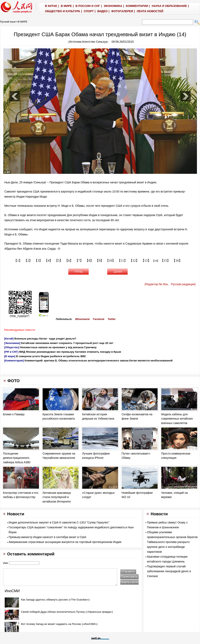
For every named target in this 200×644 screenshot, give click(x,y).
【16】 (177, 261)
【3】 (38, 261)
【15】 (165, 261)
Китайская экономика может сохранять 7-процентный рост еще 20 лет (67, 343)
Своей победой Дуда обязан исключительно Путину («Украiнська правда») (67, 612)
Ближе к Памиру (14, 414)
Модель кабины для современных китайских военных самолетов (177, 419)
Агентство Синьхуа (95, 42)
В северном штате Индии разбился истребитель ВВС (51, 356)
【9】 (99, 261)
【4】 (49, 261)
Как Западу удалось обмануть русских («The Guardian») (55, 600)
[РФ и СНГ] (11, 352)
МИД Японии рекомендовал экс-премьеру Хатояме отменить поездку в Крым (70, 352)
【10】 (110, 261)
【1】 (18, 261)
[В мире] (10, 356)
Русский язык (8, 22)
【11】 (122, 261)
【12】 (134, 261)
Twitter (112, 319)
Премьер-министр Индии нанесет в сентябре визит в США (47, 537)
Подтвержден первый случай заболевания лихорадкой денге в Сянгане (169, 571)
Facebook (99, 319)
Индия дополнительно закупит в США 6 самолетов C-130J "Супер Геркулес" (59, 522)
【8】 (89, 261)
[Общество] (12, 347)
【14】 (156, 261)
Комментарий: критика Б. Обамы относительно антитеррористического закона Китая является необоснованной (98, 361)
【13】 (146, 261)
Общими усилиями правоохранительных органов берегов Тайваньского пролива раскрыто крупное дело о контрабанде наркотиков (172, 542)
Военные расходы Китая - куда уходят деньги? (45, 339)
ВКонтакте (82, 319)
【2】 (28, 261)
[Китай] (9, 339)
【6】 (69, 261)
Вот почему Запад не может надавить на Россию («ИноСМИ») (59, 624)
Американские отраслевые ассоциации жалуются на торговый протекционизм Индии (65, 542)
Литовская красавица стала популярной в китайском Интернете (57, 497)
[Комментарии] (14, 361)
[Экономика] (12, 343)
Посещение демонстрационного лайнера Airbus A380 (17, 458)
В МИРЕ (23, 22)
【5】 (59, 261)
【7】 (79, 261)
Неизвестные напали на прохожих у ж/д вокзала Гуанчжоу (58, 347)
